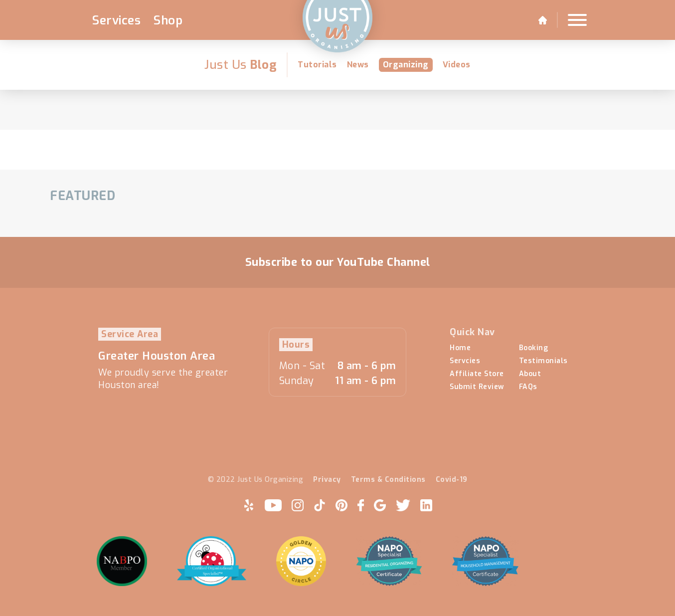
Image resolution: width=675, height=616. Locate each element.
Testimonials (543, 361)
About (530, 374)
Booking (534, 348)
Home (460, 348)
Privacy (327, 480)
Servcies (465, 361)
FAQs (528, 387)
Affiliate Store (477, 374)
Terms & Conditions (388, 480)
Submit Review (477, 387)
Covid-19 (452, 480)
